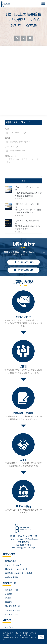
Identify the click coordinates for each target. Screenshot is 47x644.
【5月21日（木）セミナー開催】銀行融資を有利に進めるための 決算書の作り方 (28, 225)
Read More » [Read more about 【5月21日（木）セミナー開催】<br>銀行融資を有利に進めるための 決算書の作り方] (19, 232)
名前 (7, 129)
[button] (43, 4)
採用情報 (9, 602)
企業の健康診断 (12, 577)
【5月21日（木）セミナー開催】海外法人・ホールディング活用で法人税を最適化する (28, 208)
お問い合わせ (11, 156)
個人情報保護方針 (13, 606)
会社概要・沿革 (12, 590)
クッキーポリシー (13, 610)
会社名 (8, 138)
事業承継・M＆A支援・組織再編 (19, 573)
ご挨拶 (8, 598)
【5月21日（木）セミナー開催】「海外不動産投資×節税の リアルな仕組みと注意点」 (28, 191)
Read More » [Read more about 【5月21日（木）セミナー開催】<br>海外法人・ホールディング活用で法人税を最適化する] (19, 215)
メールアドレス (12, 147)
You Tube (9, 627)
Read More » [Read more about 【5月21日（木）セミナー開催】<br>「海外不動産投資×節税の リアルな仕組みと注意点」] (19, 199)
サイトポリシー (12, 614)
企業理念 (9, 594)
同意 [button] (41, 637)
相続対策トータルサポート (16, 569)
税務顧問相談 (11, 561)
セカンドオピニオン (13, 565)
